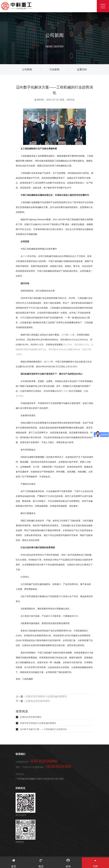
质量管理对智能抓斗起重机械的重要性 (46, 696)
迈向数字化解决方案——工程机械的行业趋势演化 (44, 729)
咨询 (68, 863)
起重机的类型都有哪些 (38, 701)
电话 (41, 863)
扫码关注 (20, 788)
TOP (95, 863)
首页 (14, 863)
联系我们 (20, 754)
